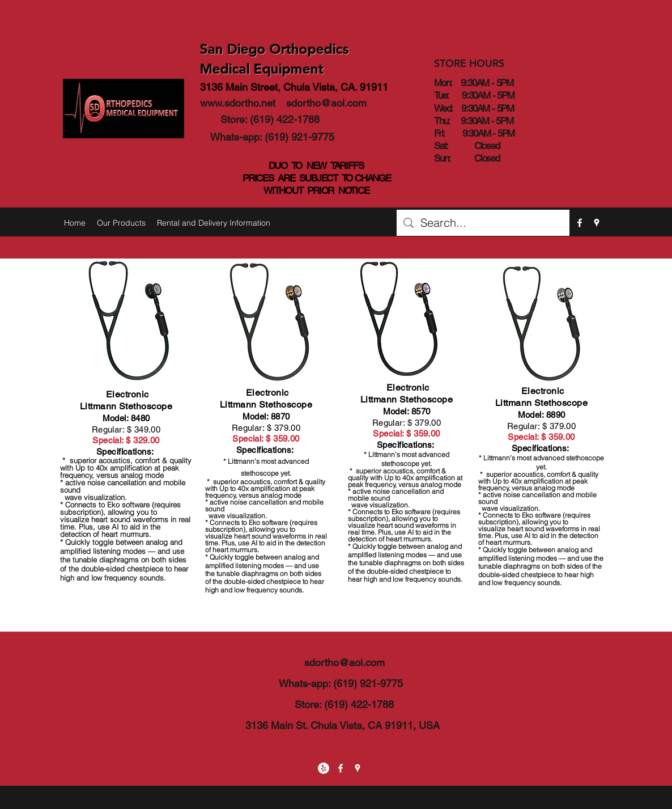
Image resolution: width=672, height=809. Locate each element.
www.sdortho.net (238, 103)
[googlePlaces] (597, 223)
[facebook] (580, 223)
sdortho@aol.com (326, 103)
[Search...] (483, 223)
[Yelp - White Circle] (324, 768)
